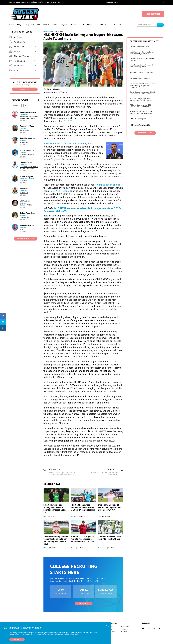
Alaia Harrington (26, 176)
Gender (16, 106)
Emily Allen (24, 201)
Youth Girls (17, 47)
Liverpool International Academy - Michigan (29, 168)
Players (29, 25)
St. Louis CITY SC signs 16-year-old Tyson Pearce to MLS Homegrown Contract (83, 539)
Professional (48, 31)
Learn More (25, 89)
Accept (17, 640)
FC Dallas (23, 181)
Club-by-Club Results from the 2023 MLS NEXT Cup (109, 538)
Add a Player (83, 603)
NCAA (14, 51)
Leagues (63, 25)
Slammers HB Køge (27, 155)
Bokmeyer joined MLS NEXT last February (65, 144)
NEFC (22, 229)
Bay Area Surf (25, 130)
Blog (19, 25)
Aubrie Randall (26, 150)
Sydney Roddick (26, 213)
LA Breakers (24, 217)
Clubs (54, 25)
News (11, 25)
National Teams (19, 56)
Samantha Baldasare (28, 112)
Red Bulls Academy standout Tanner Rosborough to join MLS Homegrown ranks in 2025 (56, 540)
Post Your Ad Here (145, 133)
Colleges (74, 25)
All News (16, 37)
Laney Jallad (25, 163)
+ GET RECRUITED (153, 14)
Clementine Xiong (27, 126)
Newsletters (125, 631)
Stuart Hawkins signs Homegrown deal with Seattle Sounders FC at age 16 (56, 509)
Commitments (88, 25)
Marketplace (104, 25)
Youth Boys (17, 42)
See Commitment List (26, 239)
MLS (45, 516)
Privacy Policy (125, 627)
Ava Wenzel (25, 189)
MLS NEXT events (60, 191)
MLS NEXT (66, 121)
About (116, 25)
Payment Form (125, 629)
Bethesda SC (24, 142)
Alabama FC (24, 193)
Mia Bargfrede (26, 225)
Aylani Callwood (26, 138)
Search (160, 25)
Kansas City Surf (26, 205)
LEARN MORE (111, 2)
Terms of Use (112, 631)
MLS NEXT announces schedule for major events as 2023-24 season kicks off (82, 210)
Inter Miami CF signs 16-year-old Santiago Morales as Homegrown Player (109, 507)
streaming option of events (109, 185)
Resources (17, 66)
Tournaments (42, 25)
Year (26, 106)
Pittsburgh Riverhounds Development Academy (29, 117)
